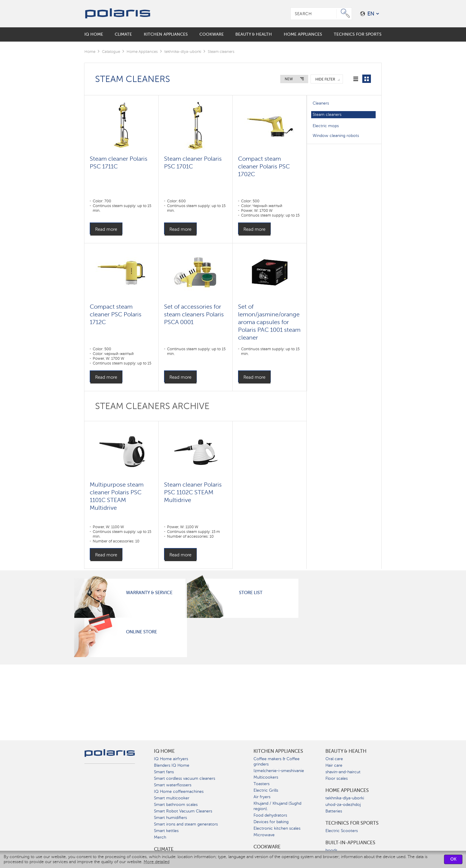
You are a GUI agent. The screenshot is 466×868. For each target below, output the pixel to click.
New (289, 79)
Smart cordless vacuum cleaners (185, 778)
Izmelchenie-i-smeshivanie (279, 771)
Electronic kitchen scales (277, 828)
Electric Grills (266, 790)
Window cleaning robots (336, 136)
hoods (331, 850)
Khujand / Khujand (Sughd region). (277, 806)
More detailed (156, 862)
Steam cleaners (327, 115)
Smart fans (164, 772)
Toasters (262, 784)
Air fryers (262, 797)
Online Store (141, 632)
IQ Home (164, 751)
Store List (251, 593)
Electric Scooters (342, 831)
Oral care (334, 759)
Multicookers (266, 777)
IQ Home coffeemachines (179, 792)
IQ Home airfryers (171, 759)
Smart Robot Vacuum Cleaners (183, 811)
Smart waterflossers (173, 785)
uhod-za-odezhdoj (343, 805)
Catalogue (111, 52)
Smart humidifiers (170, 818)
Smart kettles (166, 831)
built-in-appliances (350, 843)
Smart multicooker (172, 798)
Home (90, 52)
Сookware (267, 847)
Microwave (264, 835)
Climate (164, 849)
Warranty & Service (149, 593)
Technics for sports (352, 823)
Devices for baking (271, 822)
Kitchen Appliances (278, 751)
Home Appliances (142, 52)
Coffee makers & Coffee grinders (277, 762)
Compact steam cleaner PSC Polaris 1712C (116, 314)
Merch (160, 837)
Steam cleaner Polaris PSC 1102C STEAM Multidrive (193, 492)
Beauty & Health (346, 751)
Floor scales (337, 778)
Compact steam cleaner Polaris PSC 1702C (264, 166)
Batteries (334, 811)
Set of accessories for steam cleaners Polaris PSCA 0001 (194, 314)
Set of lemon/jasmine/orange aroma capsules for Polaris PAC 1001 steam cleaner (269, 322)
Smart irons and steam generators (186, 824)
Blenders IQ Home (172, 765)
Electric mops (326, 126)
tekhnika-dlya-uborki (183, 52)
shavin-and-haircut (343, 772)
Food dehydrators (270, 815)
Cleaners (321, 103)
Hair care (334, 765)
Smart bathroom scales (176, 805)
